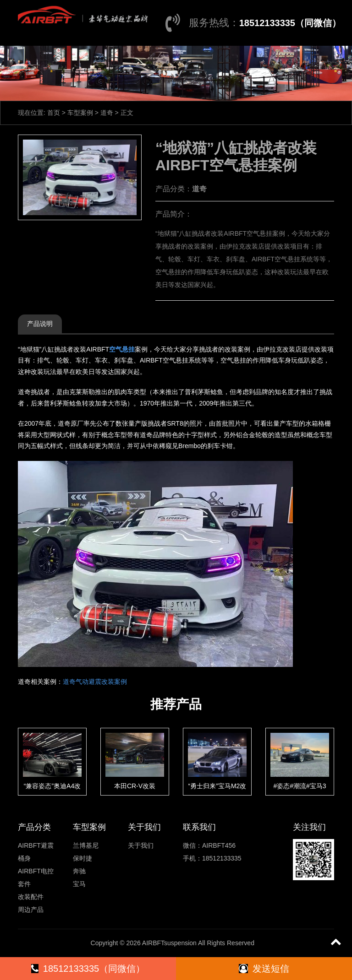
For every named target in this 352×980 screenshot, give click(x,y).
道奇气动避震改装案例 (95, 682)
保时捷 (82, 858)
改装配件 (31, 897)
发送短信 (264, 969)
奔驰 (79, 871)
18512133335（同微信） (290, 23)
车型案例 (80, 113)
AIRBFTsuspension (169, 943)
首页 (54, 113)
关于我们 (141, 845)
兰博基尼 (86, 845)
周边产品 (31, 910)
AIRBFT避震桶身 (36, 852)
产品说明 (40, 324)
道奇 (107, 113)
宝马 (79, 884)
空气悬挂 (122, 349)
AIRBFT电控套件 (36, 877)
